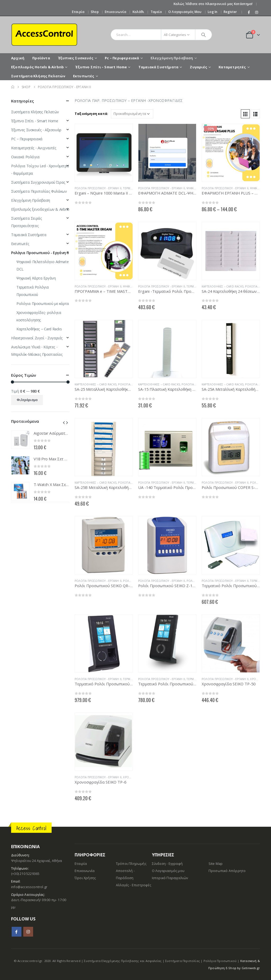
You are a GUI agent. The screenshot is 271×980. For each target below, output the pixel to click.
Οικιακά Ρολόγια (25, 157)
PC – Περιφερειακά (27, 139)
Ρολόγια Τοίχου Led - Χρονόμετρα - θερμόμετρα (40, 170)
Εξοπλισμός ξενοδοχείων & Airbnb (40, 209)
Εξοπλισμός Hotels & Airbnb (37, 67)
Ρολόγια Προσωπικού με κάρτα (43, 304)
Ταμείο (156, 12)
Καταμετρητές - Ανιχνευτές (34, 148)
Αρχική (18, 58)
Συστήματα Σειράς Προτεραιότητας (26, 222)
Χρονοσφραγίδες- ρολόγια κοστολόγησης (39, 316)
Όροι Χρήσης (85, 878)
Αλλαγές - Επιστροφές (134, 885)
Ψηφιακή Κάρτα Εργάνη (36, 278)
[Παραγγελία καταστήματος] (132, 114)
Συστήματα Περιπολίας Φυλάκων (39, 191)
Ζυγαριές (198, 67)
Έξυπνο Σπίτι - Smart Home (35, 121)
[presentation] (64, 422)
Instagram (28, 932)
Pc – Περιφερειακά (122, 58)
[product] (104, 153)
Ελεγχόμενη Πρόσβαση (172, 58)
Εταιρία (78, 12)
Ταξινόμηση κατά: (91, 114)
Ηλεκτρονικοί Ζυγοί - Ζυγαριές (37, 338)
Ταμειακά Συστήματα (159, 67)
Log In (213, 12)
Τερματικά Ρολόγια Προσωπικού (33, 291)
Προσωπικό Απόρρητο (227, 871)
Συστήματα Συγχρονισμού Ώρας (38, 182)
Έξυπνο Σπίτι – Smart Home (101, 67)
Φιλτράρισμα (27, 400)
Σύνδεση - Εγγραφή (167, 864)
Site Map (216, 864)
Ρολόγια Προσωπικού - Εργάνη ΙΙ (98, 188)
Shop (95, 12)
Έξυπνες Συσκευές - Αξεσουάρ (36, 130)
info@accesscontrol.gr (29, 887)
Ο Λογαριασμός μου (185, 12)
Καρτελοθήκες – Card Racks (223, 286)
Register (230, 12)
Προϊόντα (41, 58)
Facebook (17, 932)
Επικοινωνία (116, 12)
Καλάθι (139, 12)
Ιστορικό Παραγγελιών (170, 878)
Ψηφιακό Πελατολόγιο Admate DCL (42, 265)
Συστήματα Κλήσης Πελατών (38, 76)
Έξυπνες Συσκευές (76, 58)
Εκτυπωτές (84, 76)
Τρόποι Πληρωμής (131, 864)
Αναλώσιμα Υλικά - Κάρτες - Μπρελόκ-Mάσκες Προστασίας (37, 351)
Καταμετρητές (232, 67)
